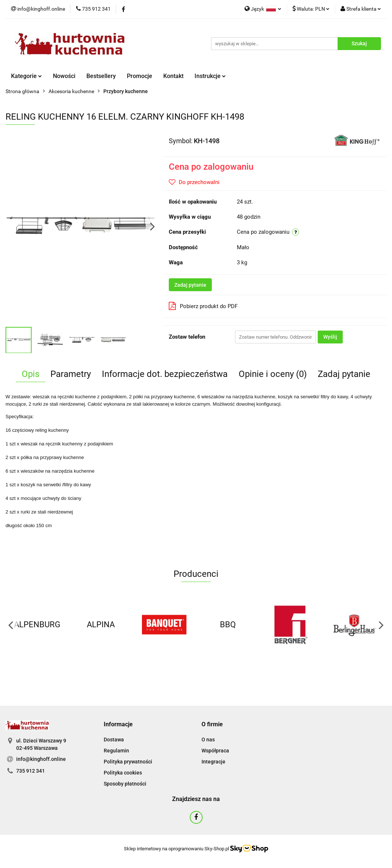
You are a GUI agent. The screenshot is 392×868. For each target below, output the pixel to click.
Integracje (213, 762)
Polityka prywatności (128, 762)
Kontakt (173, 76)
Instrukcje (210, 76)
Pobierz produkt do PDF (203, 306)
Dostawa (114, 740)
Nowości (64, 76)
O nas (208, 740)
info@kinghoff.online (41, 759)
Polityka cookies (123, 773)
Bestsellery (101, 76)
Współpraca (215, 751)
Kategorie (26, 76)
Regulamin (116, 751)
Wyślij (330, 337)
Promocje (140, 76)
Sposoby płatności (125, 784)
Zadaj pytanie (190, 285)
